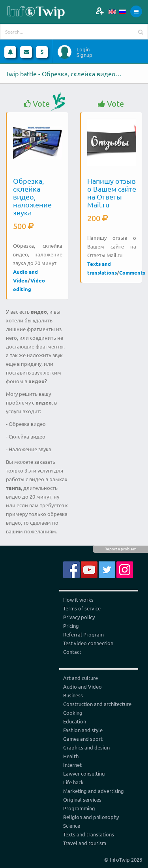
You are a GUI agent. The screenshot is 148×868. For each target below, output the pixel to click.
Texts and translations (89, 834)
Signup (84, 55)
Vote (37, 104)
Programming (79, 808)
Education (75, 721)
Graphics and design (86, 747)
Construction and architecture (97, 704)
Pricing (71, 626)
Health (71, 756)
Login (83, 49)
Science (72, 826)
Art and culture (81, 678)
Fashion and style (83, 730)
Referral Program (83, 634)
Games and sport (83, 739)
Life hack (73, 782)
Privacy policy (79, 617)
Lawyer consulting (84, 773)
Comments (132, 272)
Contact (72, 652)
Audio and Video (82, 686)
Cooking (73, 713)
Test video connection (88, 643)
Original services (82, 799)
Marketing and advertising (94, 791)
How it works (78, 600)
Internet (72, 765)
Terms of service (82, 608)
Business (73, 695)
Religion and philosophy (91, 817)
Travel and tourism (85, 843)
